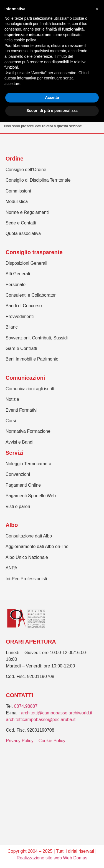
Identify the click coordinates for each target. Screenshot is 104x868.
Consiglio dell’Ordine (26, 170)
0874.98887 (26, 706)
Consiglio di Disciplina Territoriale (38, 180)
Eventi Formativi (21, 410)
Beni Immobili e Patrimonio (32, 359)
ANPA (11, 568)
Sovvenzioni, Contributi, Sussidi (37, 338)
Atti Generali (18, 274)
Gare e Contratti (21, 348)
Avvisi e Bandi (19, 442)
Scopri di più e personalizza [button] (52, 111)
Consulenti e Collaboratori (31, 295)
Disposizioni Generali (26, 263)
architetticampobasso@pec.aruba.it (41, 720)
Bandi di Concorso (24, 306)
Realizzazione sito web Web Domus (52, 858)
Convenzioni (18, 474)
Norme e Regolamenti (27, 212)
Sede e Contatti (21, 223)
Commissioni (18, 191)
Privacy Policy (20, 741)
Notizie (12, 399)
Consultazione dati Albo (29, 536)
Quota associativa (23, 233)
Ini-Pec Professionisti (26, 579)
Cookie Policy (52, 741)
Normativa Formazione (28, 431)
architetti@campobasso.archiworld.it (56, 713)
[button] (97, 9)
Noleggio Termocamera (28, 464)
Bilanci (12, 327)
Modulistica (17, 202)
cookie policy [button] (25, 40)
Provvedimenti (20, 317)
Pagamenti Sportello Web (31, 496)
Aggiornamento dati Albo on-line (37, 546)
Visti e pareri (18, 506)
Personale (16, 285)
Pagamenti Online (23, 485)
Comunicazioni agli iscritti (31, 389)
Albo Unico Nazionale (27, 557)
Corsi (11, 421)
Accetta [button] (52, 97)
